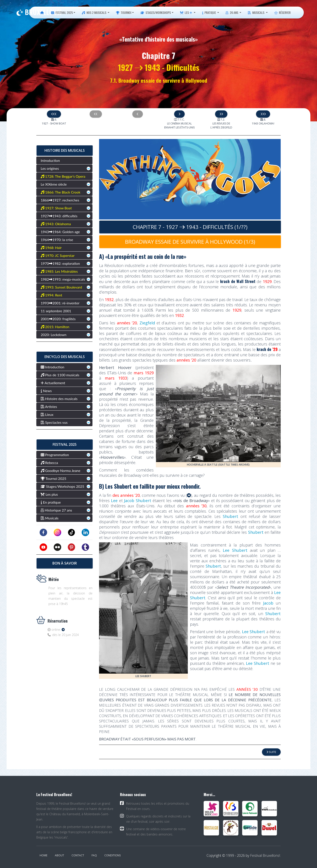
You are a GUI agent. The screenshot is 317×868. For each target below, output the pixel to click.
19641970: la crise (57, 240)
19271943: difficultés (59, 216)
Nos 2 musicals (94, 12)
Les (186, 12)
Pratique (209, 12)
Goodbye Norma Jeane (61, 471)
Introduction (50, 160)
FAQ (94, 855)
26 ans (232, 12)
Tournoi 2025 (53, 478)
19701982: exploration (60, 263)
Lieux (47, 414)
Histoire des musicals (59, 399)
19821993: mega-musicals (63, 279)
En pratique (51, 502)
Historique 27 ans (56, 510)
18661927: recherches (60, 200)
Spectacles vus (54, 422)
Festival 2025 (62, 12)
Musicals (256, 12)
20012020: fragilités (58, 319)
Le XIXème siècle (54, 184)
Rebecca (49, 463)
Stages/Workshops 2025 (63, 486)
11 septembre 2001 (56, 311)
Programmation (55, 455)
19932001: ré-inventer (60, 303)
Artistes (49, 407)
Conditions (112, 855)
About (59, 855)
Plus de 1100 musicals (60, 375)
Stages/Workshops (156, 12)
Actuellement (53, 383)
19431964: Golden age (60, 232)
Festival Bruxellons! (265, 855)
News (46, 391)
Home (43, 855)
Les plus (49, 494)
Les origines (50, 168)
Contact (78, 855)
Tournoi (124, 12)
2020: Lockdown (54, 335)
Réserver (282, 12)
